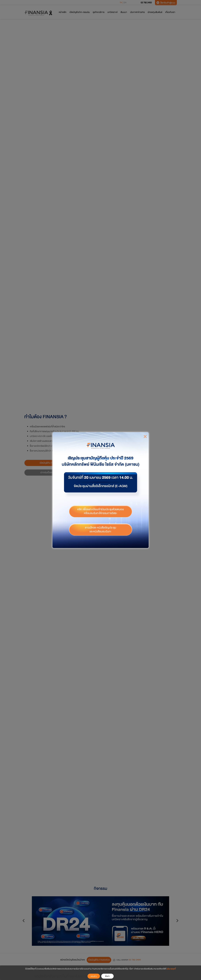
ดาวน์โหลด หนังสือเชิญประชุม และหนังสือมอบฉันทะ (100, 528)
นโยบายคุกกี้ (171, 969)
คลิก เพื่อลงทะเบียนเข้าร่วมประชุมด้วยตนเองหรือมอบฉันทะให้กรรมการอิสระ (100, 509)
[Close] (145, 434)
